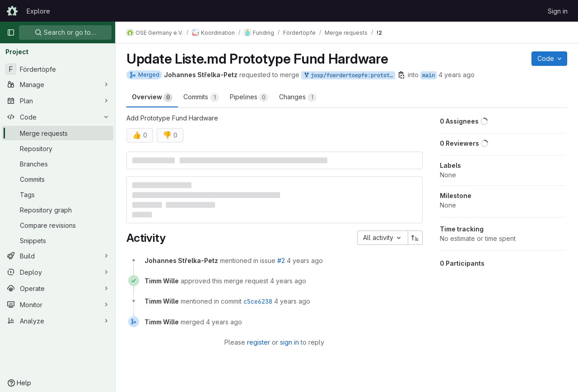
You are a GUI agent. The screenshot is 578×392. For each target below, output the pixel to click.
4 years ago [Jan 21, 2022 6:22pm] (457, 75)
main (429, 75)
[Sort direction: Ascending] (415, 238)
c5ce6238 (258, 301)
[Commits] (58, 179)
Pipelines (249, 97)
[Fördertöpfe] (58, 69)
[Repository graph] (58, 210)
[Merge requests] (58, 133)
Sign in (558, 11)
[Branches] (58, 164)
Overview (152, 97)
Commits (201, 97)
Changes (298, 97)
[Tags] (58, 194)
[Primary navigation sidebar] (11, 32)
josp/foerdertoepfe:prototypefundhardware (349, 76)
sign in (289, 342)
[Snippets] (58, 240)
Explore (38, 11)
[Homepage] (12, 11)
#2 (281, 261)
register (259, 342)
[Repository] (58, 148)
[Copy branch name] (401, 75)
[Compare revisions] (58, 225)
